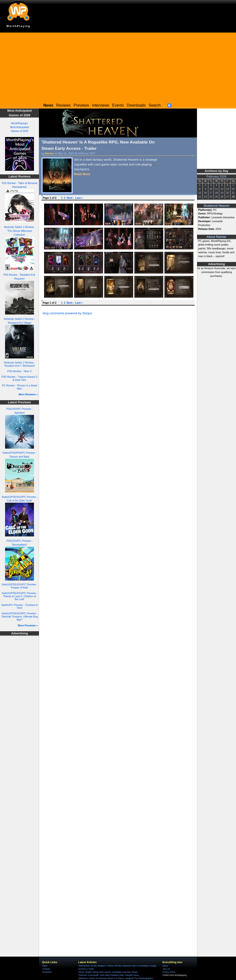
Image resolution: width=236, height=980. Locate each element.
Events (118, 105)
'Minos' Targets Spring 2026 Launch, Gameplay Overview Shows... (109, 972)
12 (222, 189)
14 (233, 189)
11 (216, 189)
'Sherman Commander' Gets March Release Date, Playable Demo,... (110, 975)
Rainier (49, 153)
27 (228, 197)
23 (205, 197)
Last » (79, 198)
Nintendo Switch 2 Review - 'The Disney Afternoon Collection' (20, 231)
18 (216, 193)
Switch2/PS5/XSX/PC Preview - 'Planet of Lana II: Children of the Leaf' (20, 596)
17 (211, 193)
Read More (82, 174)
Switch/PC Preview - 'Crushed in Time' (19, 607)
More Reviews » (28, 394)
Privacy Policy (169, 972)
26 (222, 197)
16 (205, 193)
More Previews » (28, 625)
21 (233, 193)
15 (200, 193)
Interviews (101, 105)
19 (222, 193)
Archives (46, 969)
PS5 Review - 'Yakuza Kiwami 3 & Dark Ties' (20, 378)
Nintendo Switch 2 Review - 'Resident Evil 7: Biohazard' (20, 364)
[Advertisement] (118, 66)
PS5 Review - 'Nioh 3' (19, 371)
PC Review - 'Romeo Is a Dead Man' (20, 387)
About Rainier (217, 237)
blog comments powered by (67, 313)
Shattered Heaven (217, 206)
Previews (81, 105)
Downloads (136, 105)
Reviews (64, 105)
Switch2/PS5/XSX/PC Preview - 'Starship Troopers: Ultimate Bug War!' (20, 616)
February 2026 (216, 177)
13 (228, 189)
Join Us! (166, 969)
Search (155, 105)
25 (216, 197)
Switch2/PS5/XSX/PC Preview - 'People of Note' (20, 586)
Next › (70, 198)
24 (211, 197)
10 (211, 189)
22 (200, 197)
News (45, 966)
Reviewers (47, 972)
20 (228, 193)
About (165, 966)
